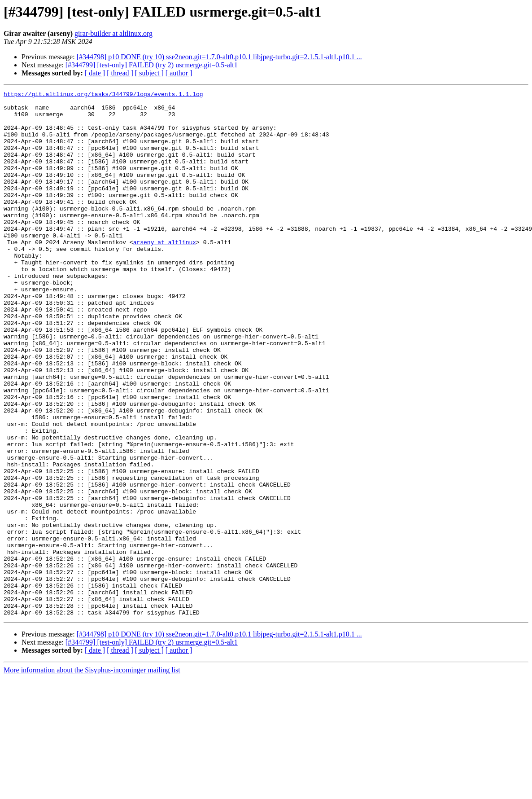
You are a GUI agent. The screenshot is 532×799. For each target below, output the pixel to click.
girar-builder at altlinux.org (113, 33)
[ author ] (179, 73)
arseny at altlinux (165, 273)
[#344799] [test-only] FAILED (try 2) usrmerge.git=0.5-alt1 (152, 65)
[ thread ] (120, 73)
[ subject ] (149, 73)
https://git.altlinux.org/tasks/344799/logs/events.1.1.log (103, 95)
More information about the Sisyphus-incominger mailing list (92, 775)
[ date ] (95, 73)
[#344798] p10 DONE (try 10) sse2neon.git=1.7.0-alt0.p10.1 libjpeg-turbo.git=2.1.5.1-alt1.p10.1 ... (219, 57)
